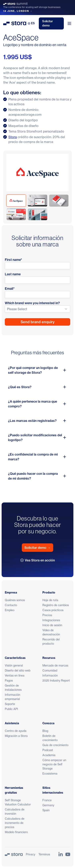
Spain (46, 810)
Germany (48, 805)
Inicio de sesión (52, 625)
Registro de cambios (56, 605)
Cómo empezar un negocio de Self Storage (54, 764)
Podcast (48, 750)
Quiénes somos (15, 600)
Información (50, 675)
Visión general (14, 665)
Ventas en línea (15, 675)
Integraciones (51, 620)
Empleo (10, 610)
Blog (45, 731)
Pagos (9, 680)
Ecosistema (50, 773)
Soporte (10, 704)
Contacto (11, 605)
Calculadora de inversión (15, 811)
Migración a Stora (16, 736)
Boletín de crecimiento (50, 738)
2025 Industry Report (56, 680)
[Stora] (14, 854)
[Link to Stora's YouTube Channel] (68, 854)
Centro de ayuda (16, 731)
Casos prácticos (53, 610)
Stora (13, 137)
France (47, 800)
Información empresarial (12, 697)
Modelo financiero (16, 832)
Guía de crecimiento (55, 745)
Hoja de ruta (50, 600)
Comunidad (50, 670)
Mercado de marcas (55, 665)
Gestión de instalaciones (13, 688)
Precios (47, 615)
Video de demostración (51, 632)
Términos (44, 854)
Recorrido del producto (51, 641)
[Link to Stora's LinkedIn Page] (61, 854)
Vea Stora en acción (38, 560)
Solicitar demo (48, 23)
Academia (49, 755)
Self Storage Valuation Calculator (18, 802)
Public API (11, 709)
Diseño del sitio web (18, 670)
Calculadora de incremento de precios (15, 823)
